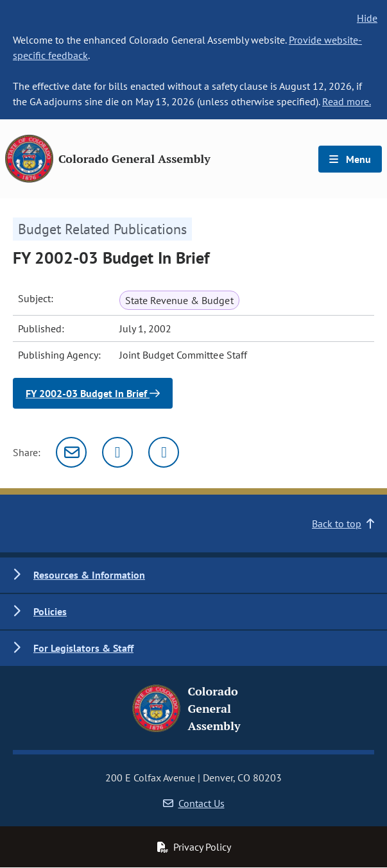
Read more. (347, 101)
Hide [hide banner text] (367, 18)
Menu (350, 159)
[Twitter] (117, 452)
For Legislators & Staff (83, 648)
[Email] (71, 452)
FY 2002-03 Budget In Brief (93, 393)
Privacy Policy (194, 847)
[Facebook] (164, 452)
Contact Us (194, 803)
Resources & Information (89, 575)
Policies (50, 611)
